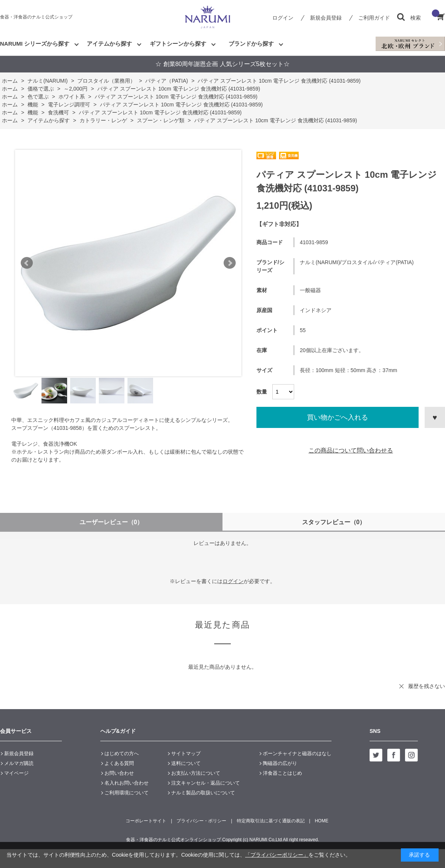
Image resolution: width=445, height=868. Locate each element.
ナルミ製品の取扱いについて (203, 793)
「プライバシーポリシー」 (277, 855)
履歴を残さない (427, 686)
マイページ (16, 773)
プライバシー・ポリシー (201, 821)
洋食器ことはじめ (282, 773)
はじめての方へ (122, 753)
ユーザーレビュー (111, 522)
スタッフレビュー (334, 522)
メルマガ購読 (19, 763)
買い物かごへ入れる (338, 417)
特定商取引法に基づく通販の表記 (271, 821)
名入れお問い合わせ (127, 783)
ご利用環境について (127, 793)
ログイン (283, 18)
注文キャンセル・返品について (206, 783)
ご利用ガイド (374, 18)
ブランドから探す (251, 44)
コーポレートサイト (146, 821)
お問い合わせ (119, 773)
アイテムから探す (109, 44)
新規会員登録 (326, 18)
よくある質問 (119, 763)
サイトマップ (186, 753)
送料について (186, 763)
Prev (27, 263)
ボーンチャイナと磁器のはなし (297, 753)
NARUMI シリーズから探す (35, 44)
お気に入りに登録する (435, 417)
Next (230, 263)
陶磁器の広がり (280, 763)
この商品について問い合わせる (351, 450)
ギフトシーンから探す (178, 44)
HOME (322, 821)
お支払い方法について (196, 773)
